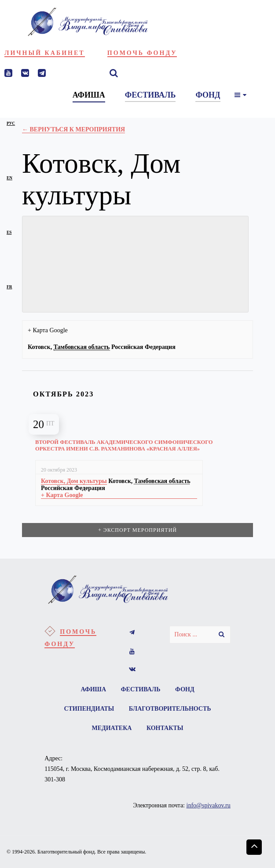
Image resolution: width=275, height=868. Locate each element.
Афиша (93, 689)
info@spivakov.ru (209, 805)
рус (11, 123)
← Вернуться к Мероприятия (73, 129)
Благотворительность (170, 709)
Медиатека (112, 728)
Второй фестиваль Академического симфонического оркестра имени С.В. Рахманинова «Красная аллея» (124, 445)
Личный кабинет (45, 53)
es (9, 232)
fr (9, 287)
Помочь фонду (142, 53)
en (9, 178)
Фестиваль (141, 689)
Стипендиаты (89, 709)
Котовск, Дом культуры (74, 481)
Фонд (185, 689)
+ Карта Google (48, 330)
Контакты (165, 728)
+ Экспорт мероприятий (137, 530)
